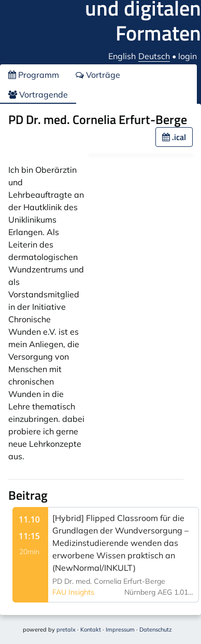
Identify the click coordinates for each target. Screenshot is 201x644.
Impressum (120, 629)
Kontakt (91, 629)
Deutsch (154, 56)
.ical (174, 137)
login (188, 56)
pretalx (66, 629)
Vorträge (98, 75)
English (122, 56)
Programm (34, 75)
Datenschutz (156, 629)
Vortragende (38, 94)
